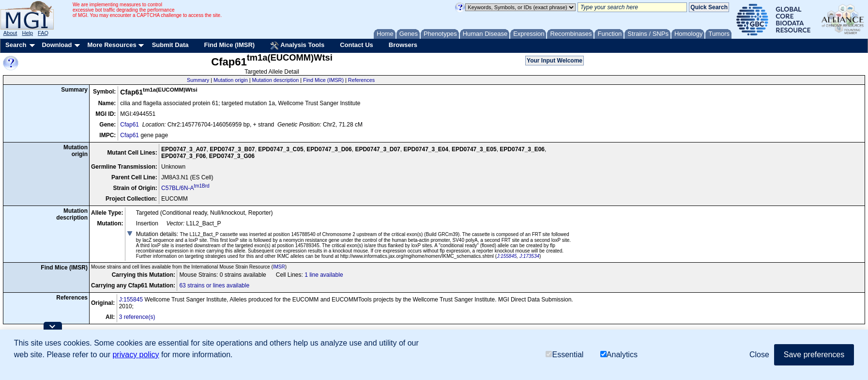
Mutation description (276, 80)
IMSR (279, 267)
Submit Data (170, 45)
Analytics (619, 355)
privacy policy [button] (136, 355)
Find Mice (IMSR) (229, 45)
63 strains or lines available (214, 285)
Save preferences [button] (814, 355)
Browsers (403, 45)
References (361, 80)
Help (27, 33)
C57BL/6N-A (185, 188)
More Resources (112, 45)
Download (57, 45)
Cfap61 (129, 125)
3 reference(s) (137, 317)
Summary (198, 80)
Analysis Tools (297, 46)
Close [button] (759, 355)
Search (16, 45)
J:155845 (507, 256)
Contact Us (357, 45)
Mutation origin (231, 80)
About (10, 33)
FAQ (43, 33)
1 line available (324, 275)
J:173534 (529, 256)
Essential (564, 355)
